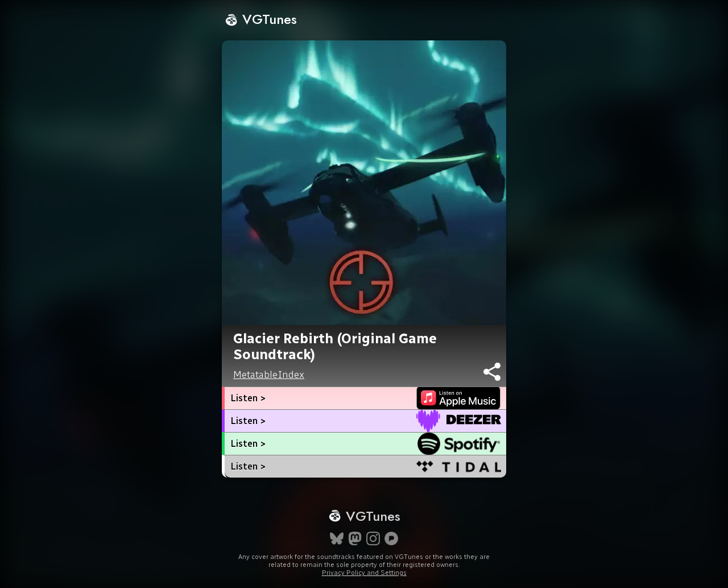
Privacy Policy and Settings (364, 573)
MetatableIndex (269, 375)
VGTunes (261, 19)
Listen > (248, 398)
